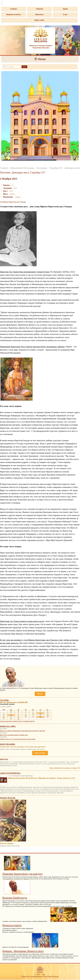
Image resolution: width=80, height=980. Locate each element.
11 (40, 713)
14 (11, 715)
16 (26, 715)
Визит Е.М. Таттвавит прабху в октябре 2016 (14, 735)
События (39, 9)
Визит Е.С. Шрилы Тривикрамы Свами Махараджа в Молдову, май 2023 (23, 731)
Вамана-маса (12, 702)
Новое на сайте (8, 726)
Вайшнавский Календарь (22, 168)
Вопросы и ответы (13, 14)
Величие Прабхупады (15, 898)
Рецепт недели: (8, 798)
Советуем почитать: (10, 773)
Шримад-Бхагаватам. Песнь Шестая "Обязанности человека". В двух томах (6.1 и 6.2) (42, 778)
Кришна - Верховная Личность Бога (23, 951)
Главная (14, 9)
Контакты (39, 14)
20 (4, 717)
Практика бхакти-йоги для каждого (22, 874)
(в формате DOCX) (29, 721)
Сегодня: (5, 700)
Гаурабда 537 (56, 168)
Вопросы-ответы (12, 925)
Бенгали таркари (7, 843)
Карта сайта (39, 20)
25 (40, 717)
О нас (65, 14)
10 (33, 713)
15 (18, 715)
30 (11, 711)
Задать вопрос (40, 753)
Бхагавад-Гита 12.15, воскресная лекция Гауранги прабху (18, 739)
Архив (65, 9)
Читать (40, 694)
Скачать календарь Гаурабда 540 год (11, 721)
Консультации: (8, 744)
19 (48, 715)
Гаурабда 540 (23, 702)
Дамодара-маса (72, 168)
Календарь (42, 168)
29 (18, 719)
